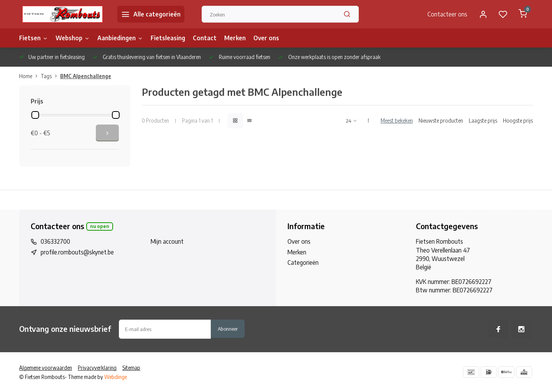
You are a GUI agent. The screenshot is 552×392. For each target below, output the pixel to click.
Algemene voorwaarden (46, 368)
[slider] (35, 115)
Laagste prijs (483, 121)
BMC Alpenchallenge (86, 76)
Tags (50, 76)
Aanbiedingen (120, 38)
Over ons (266, 38)
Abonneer (228, 329)
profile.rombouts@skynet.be (77, 252)
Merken (235, 38)
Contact (205, 38)
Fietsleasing (168, 38)
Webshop (73, 38)
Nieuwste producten (441, 121)
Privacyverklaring (97, 368)
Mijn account (167, 241)
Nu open (100, 226)
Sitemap (131, 368)
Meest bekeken (397, 121)
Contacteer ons (447, 14)
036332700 (55, 241)
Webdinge (116, 377)
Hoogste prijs (518, 121)
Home (30, 76)
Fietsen (34, 38)
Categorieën (303, 262)
